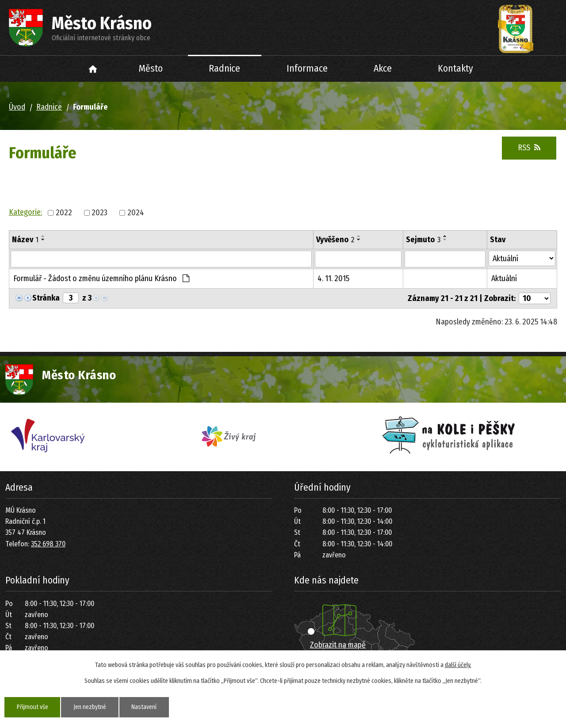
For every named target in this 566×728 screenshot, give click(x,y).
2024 (136, 213)
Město (151, 69)
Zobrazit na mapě (338, 645)
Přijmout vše (33, 707)
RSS (529, 148)
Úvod (93, 69)
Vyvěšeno (335, 240)
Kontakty (455, 69)
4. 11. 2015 (333, 278)
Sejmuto (423, 240)
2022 (64, 213)
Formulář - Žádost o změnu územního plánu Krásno (101, 278)
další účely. (458, 665)
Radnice (224, 69)
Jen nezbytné (90, 707)
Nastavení (145, 707)
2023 (99, 213)
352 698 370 (48, 544)
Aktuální (504, 278)
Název (25, 240)
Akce (383, 69)
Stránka (46, 298)
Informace (307, 69)
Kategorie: (25, 212)
